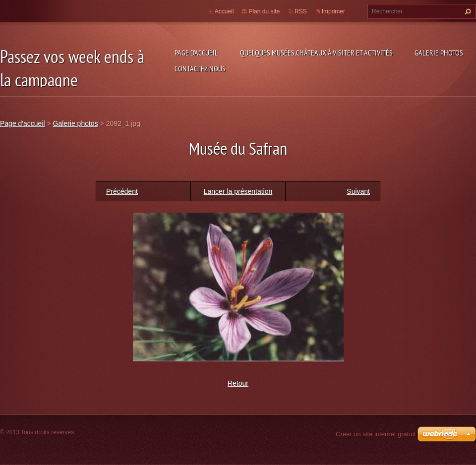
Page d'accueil (196, 53)
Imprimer (333, 11)
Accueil (224, 11)
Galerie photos (439, 53)
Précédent (122, 191)
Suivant (358, 191)
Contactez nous (200, 68)
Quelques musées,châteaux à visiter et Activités (316, 53)
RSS (301, 11)
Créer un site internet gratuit (376, 434)
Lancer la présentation (238, 191)
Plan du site (264, 11)
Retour (238, 383)
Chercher (467, 11)
